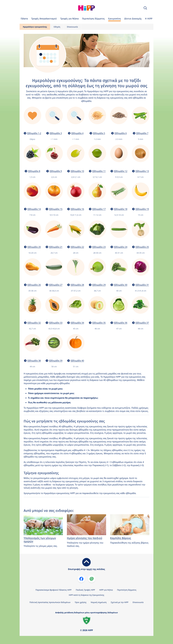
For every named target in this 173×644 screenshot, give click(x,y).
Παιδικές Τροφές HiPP (85, 590)
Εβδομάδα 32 (34, 323)
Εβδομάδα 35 (99, 323)
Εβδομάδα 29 (99, 285)
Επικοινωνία (72, 27)
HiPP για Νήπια (106, 590)
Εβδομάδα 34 (77, 323)
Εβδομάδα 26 (34, 285)
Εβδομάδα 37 (142, 323)
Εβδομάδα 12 (120, 171)
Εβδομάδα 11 (99, 171)
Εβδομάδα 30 (120, 285)
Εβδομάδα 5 (99, 133)
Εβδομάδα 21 (56, 247)
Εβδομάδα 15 (56, 209)
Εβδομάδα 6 (121, 133)
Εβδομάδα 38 (34, 361)
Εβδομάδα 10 (77, 171)
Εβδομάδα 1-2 (34, 133)
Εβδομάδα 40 (77, 361)
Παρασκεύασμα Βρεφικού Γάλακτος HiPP (54, 590)
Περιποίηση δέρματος (127, 590)
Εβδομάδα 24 (120, 247)
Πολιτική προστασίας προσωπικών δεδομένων (50, 602)
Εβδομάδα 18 (120, 209)
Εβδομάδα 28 (77, 285)
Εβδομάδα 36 (120, 323)
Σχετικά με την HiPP (120, 602)
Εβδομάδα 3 (56, 133)
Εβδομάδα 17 (99, 209)
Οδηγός (57, 27)
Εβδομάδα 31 (142, 285)
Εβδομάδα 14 (34, 209)
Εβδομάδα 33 (56, 323)
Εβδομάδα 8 (34, 171)
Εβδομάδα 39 (56, 361)
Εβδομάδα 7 (142, 133)
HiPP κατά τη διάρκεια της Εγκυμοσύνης (86, 595)
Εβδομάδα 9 (56, 171)
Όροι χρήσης (81, 602)
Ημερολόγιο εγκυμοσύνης (35, 27)
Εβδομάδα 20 (34, 247)
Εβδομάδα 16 (77, 209)
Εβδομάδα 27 (56, 285)
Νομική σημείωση (99, 602)
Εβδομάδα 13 (142, 171)
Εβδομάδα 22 (77, 247)
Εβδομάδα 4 (77, 133)
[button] (145, 8)
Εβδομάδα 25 (142, 247)
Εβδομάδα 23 (99, 247)
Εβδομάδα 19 (142, 209)
